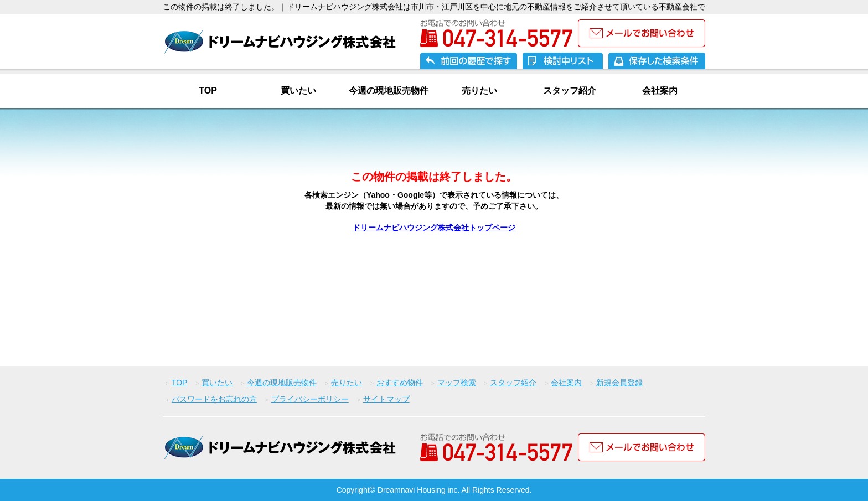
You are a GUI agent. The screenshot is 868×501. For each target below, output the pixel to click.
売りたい (479, 91)
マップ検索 (457, 383)
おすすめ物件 (400, 383)
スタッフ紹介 (570, 91)
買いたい (298, 91)
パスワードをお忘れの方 (214, 399)
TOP (208, 91)
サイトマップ (386, 399)
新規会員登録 (619, 383)
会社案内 (660, 91)
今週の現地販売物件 (389, 91)
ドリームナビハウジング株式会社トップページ (434, 228)
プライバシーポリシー (310, 399)
